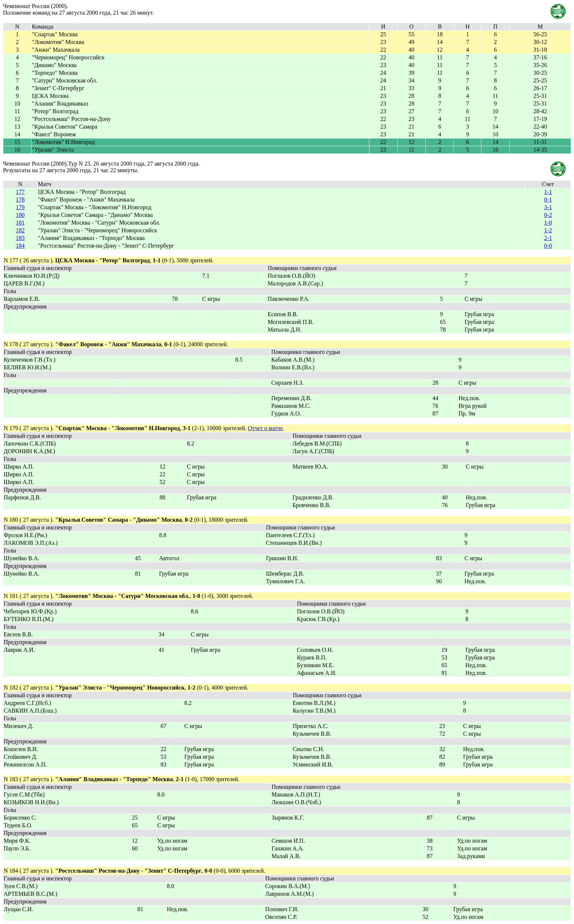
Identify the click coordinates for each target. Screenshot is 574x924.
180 (20, 215)
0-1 (548, 199)
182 (20, 230)
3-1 (548, 207)
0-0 (548, 246)
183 (20, 238)
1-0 (548, 223)
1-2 (548, 230)
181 (20, 223)
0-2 (548, 215)
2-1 (548, 238)
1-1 (548, 192)
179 (20, 207)
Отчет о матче (265, 428)
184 (20, 246)
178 (20, 199)
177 (20, 192)
